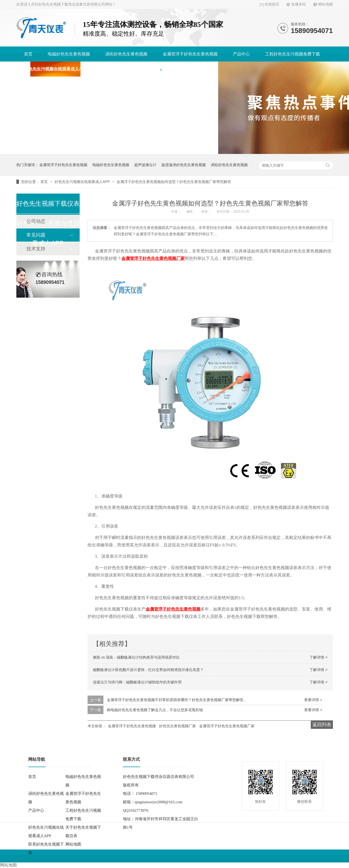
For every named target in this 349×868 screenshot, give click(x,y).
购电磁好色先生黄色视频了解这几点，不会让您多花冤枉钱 (155, 710)
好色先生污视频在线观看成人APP (56, 69)
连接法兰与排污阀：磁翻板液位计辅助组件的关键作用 (137, 682)
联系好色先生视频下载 (189, 69)
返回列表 (322, 725)
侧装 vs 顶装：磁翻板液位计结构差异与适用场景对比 (136, 657)
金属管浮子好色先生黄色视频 (190, 54)
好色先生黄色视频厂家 (178, 726)
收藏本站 (299, 4)
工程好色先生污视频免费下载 (293, 54)
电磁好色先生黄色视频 (69, 54)
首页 (28, 54)
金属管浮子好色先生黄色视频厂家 (227, 726)
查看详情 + (313, 700)
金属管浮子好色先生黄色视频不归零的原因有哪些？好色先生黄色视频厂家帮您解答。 (177, 700)
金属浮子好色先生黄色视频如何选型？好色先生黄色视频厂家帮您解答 (174, 182)
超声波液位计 (145, 165)
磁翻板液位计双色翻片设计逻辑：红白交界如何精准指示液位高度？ (148, 670)
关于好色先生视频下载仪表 (128, 69)
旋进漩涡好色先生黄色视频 (184, 165)
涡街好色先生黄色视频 (126, 54)
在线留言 (272, 4)
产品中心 (241, 54)
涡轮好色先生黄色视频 (229, 165)
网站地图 (326, 4)
